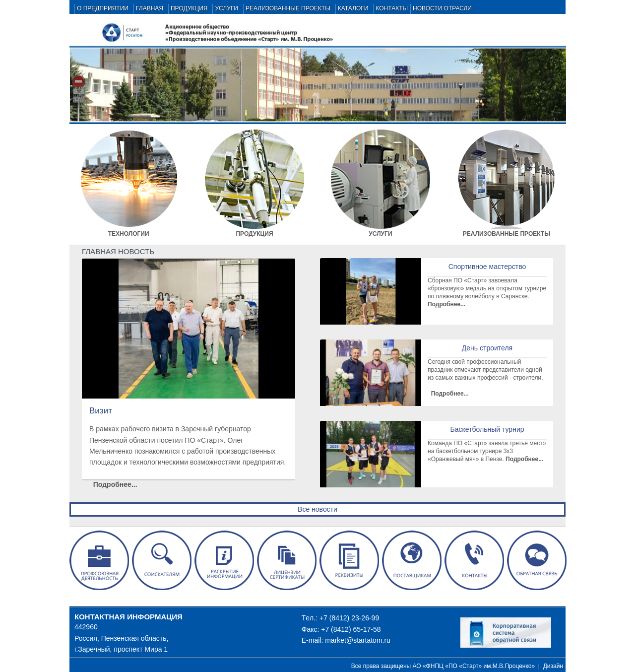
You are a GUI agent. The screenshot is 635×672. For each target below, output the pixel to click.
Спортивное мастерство (487, 267)
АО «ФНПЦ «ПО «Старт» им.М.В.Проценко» (474, 666)
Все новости (317, 509)
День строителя (487, 348)
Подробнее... (114, 484)
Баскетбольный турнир (487, 429)
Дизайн (553, 666)
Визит (101, 411)
